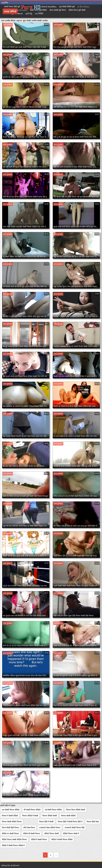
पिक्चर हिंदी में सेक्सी (46, 822)
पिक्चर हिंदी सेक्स (93, 822)
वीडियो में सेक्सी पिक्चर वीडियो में (13, 845)
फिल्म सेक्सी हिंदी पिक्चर (10, 828)
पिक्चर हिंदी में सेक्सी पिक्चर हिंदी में (70, 822)
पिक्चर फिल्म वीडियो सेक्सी (76, 810)
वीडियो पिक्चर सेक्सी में (71, 834)
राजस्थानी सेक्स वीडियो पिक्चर (50, 828)
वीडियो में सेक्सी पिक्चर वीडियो (62, 840)
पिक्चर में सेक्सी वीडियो (10, 816)
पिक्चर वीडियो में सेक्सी (30, 816)
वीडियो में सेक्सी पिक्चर (39, 840)
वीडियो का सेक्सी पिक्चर (10, 834)
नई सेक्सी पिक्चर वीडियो (53, 810)
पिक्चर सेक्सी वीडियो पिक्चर (12, 822)
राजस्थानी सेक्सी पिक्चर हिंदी (75, 828)
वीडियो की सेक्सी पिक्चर (32, 834)
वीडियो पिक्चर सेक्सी (51, 834)
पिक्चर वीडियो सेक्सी (50, 816)
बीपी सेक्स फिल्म (29, 828)
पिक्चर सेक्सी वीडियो (68, 816)
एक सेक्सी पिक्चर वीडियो (11, 810)
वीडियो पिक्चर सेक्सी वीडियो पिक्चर (14, 840)
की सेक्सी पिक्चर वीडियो (32, 810)
